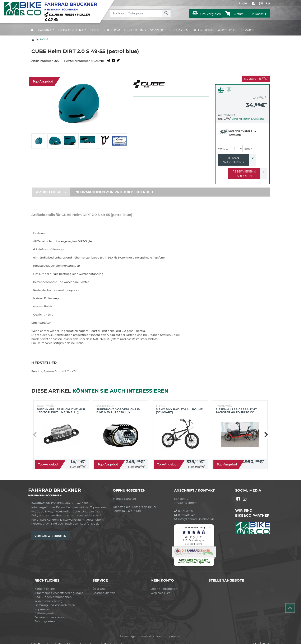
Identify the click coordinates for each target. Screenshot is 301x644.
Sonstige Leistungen (169, 30)
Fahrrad (46, 30)
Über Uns (99, 580)
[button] (266, 426)
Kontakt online (45, 580)
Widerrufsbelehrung (48, 592)
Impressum (42, 600)
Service (247, 30)
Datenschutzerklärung (50, 609)
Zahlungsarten (45, 612)
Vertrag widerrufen (50, 527)
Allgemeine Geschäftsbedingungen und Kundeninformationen (59, 586)
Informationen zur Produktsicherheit (114, 183)
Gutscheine (203, 30)
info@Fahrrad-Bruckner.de (194, 510)
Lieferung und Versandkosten (55, 596)
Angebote (227, 30)
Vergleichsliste (160, 584)
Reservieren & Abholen (239, 167)
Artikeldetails (51, 183)
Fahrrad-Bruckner (222, 636)
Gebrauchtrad (72, 30)
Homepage (128, 627)
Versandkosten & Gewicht (248, 119)
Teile (95, 30)
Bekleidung (135, 30)
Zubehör (112, 30)
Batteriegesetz (45, 604)
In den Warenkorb (239, 158)
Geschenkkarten (104, 584)
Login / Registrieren (164, 580)
